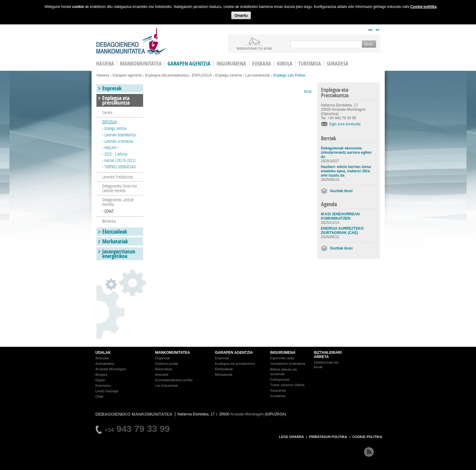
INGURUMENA (283, 353)
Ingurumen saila (282, 358)
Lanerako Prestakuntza (117, 177)
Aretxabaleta (105, 364)
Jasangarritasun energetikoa (119, 254)
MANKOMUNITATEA (173, 353)
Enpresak (112, 88)
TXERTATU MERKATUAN (120, 167)
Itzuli (308, 91)
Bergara (101, 375)
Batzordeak (164, 369)
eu (370, 30)
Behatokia (109, 221)
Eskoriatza (103, 386)
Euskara (262, 64)
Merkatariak (115, 241)
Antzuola (102, 358)
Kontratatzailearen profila (174, 380)
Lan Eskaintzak (167, 386)
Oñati (99, 396)
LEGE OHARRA (292, 437)
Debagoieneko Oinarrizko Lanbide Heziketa (120, 188)
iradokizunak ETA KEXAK (254, 48)
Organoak (163, 358)
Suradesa (338, 64)
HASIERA (105, 64)
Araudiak (162, 375)
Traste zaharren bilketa (287, 385)
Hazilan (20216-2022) (120, 160)
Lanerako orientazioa (119, 141)
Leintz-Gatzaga (107, 391)
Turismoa (310, 64)
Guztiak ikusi (341, 191)
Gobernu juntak (167, 364)
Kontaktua (278, 396)
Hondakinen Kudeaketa (288, 364)
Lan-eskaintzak (258, 75)
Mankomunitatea (141, 64)
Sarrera (107, 112)
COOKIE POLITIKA (367, 437)
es (377, 30)
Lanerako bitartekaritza (120, 135)
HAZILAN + (112, 147)
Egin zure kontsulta (345, 124)
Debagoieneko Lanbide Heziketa (118, 202)
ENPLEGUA (202, 75)
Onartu (241, 15)
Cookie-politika (424, 7)
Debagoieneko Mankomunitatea (132, 41)
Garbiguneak (280, 379)
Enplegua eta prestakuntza (167, 75)
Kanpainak (278, 390)
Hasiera (103, 75)
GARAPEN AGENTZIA (234, 353)
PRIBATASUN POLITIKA (328, 437)
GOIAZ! (109, 211)
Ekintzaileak (115, 232)
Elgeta (100, 380)
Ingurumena (231, 64)
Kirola (285, 64)
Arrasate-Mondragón (111, 369)
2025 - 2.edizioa (116, 154)
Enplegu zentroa (228, 75)
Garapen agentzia (189, 64)
